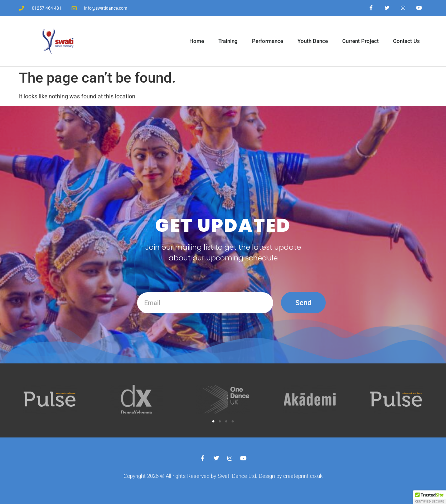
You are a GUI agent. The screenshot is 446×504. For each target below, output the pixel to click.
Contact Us (406, 41)
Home (197, 41)
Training (228, 41)
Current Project (360, 41)
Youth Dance (313, 41)
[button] (213, 421)
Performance (268, 41)
